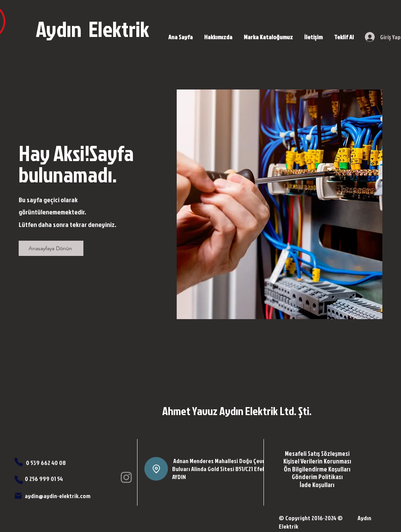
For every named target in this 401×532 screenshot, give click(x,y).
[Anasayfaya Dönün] (51, 248)
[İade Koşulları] (317, 484)
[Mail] (18, 496)
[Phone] (19, 462)
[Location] (156, 469)
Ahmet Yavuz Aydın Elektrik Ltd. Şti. (237, 411)
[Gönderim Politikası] (317, 476)
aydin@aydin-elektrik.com (58, 496)
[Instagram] (126, 477)
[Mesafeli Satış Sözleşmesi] (317, 453)
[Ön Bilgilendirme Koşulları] (317, 469)
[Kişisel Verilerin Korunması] (317, 461)
